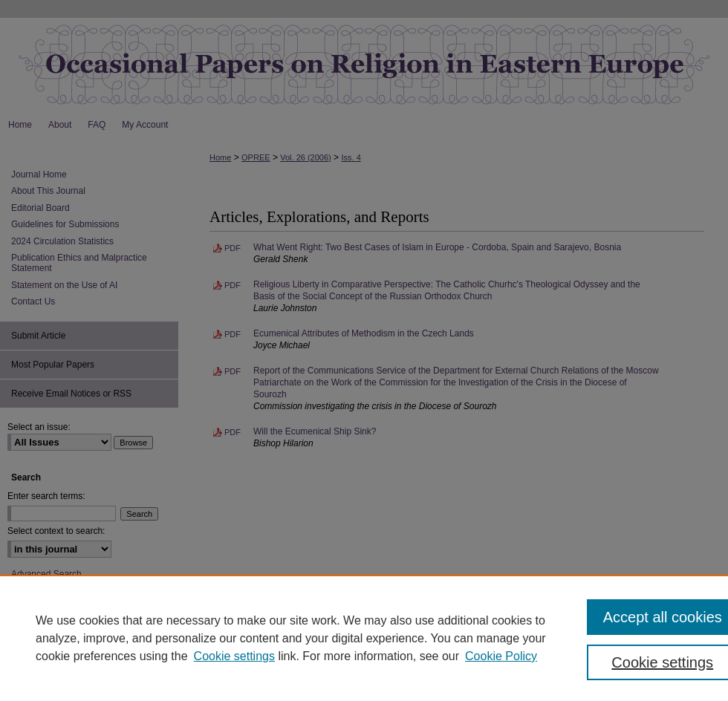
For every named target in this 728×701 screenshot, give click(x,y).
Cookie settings (234, 656)
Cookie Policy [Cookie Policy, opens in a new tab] (501, 656)
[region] (364, 638)
